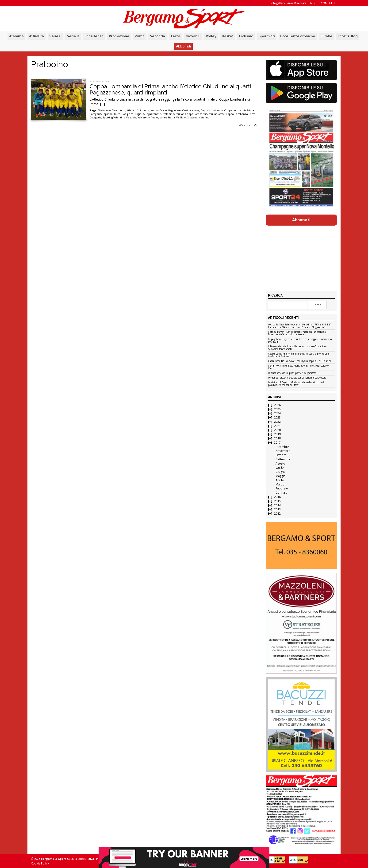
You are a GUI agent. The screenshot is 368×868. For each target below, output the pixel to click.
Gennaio (282, 493)
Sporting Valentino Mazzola (119, 117)
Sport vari (267, 36)
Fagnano (108, 114)
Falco (117, 114)
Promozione (119, 36)
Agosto (280, 463)
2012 (277, 514)
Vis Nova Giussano (187, 117)
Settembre (283, 459)
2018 (277, 438)
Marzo (280, 484)
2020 (277, 430)
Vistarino (204, 117)
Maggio (281, 476)
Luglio (280, 467)
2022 (277, 422)
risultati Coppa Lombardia (191, 114)
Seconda (157, 36)
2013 (277, 509)
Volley (211, 36)
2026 (277, 405)
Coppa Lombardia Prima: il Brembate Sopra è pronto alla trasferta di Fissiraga (298, 355)
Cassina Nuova (191, 110)
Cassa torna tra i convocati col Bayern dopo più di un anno (300, 361)
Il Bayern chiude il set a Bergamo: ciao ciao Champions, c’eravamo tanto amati (298, 348)
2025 (277, 409)
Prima (140, 36)
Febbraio (282, 488)
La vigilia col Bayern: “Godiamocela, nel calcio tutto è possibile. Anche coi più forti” (296, 384)
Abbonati (184, 46)
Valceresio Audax (148, 117)
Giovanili (193, 36)
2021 (277, 426)
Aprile (280, 480)
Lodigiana (128, 114)
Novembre (283, 451)
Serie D (73, 36)
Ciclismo (246, 36)
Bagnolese (174, 110)
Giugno (281, 472)
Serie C (55, 36)
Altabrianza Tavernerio (111, 110)
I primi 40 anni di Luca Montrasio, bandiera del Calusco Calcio (298, 367)
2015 (277, 501)
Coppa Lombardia (212, 110)
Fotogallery (277, 3)
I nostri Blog (348, 36)
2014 (277, 505)
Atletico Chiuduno (138, 110)
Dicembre (282, 447)
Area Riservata (297, 3)
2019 (277, 434)
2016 (277, 497)
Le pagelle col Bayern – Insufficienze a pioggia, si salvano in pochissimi (300, 341)
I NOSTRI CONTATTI (322, 3)
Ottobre (281, 455)
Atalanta (16, 36)
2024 (277, 413)
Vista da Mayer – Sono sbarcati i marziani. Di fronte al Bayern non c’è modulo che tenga (297, 333)
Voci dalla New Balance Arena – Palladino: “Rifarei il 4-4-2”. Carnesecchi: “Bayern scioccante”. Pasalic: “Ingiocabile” (300, 326)
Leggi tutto (248, 125)
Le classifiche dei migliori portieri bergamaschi (293, 373)
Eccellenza (94, 36)
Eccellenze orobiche (298, 36)
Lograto (140, 114)
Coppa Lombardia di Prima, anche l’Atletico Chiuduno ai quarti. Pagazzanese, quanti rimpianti (171, 89)
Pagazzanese (153, 114)
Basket (228, 36)
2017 (277, 443)
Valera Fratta (167, 117)
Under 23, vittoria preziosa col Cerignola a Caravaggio (297, 378)
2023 (277, 417)
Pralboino (168, 114)
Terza (175, 36)
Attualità (36, 36)
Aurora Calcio (159, 110)
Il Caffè (326, 36)
